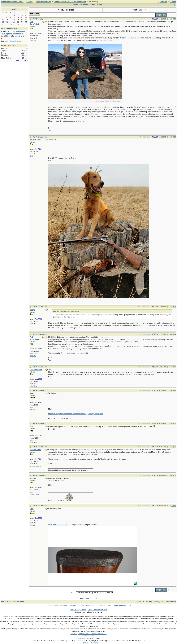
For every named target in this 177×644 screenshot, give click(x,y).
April (14, 9)
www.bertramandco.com (58, 525)
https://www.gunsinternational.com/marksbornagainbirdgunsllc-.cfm (76, 414)
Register (162, 2)
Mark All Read (18, 602)
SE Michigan (34, 386)
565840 (173, 506)
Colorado (33, 525)
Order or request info (78, 610)
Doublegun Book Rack (122, 605)
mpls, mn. (33, 40)
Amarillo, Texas (35, 494)
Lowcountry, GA (35, 443)
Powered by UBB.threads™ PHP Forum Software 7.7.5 (88, 634)
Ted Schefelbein (144, 137)
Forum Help (148, 602)
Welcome (72, 605)
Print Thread (34, 14)
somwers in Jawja (35, 466)
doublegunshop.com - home (12, 2)
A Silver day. (38, 19)
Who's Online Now (9, 28)
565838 (173, 475)
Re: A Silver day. (40, 137)
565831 (173, 447)
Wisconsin (33, 410)
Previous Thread (66, 10)
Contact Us (137, 602)
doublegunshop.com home (57, 605)
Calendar (84, 5)
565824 (173, 334)
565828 (173, 390)
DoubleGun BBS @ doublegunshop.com (70, 2)
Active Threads (96, 5)
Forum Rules (6, 602)
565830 (173, 423)
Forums (29, 2)
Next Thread (140, 10)
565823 (173, 307)
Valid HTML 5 (83, 643)
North (31, 156)
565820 (173, 137)
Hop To (73, 593)
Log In (172, 2)
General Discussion (43, 2)
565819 (173, 19)
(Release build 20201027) (88, 635)
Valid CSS (95, 643)
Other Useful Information (97, 610)
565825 (173, 367)
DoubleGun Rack (105, 605)
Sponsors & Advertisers (87, 605)
